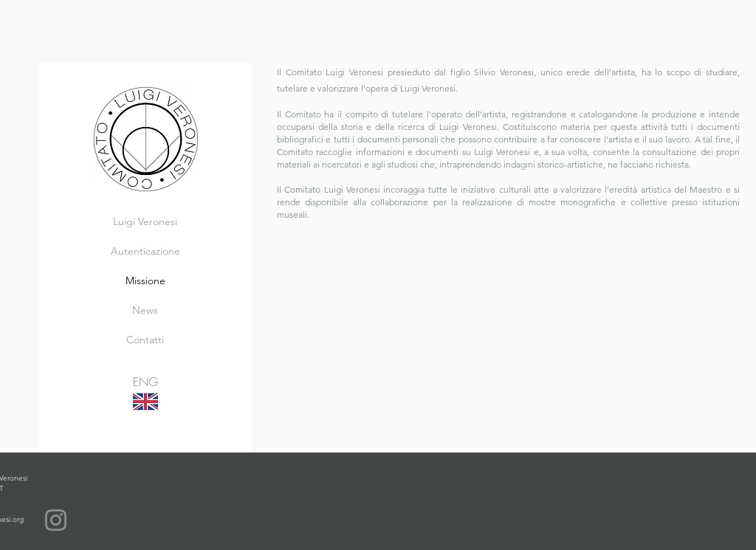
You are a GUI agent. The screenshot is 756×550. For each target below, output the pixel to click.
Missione (145, 281)
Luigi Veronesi (145, 221)
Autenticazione (145, 251)
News (145, 310)
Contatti (145, 340)
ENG (145, 382)
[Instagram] (56, 520)
